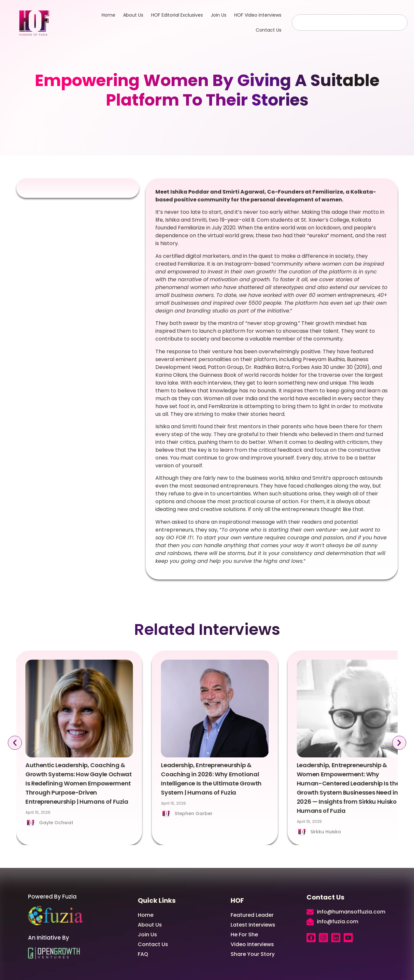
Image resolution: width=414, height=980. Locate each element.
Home (108, 15)
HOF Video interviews (258, 15)
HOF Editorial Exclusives (177, 15)
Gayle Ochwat (56, 823)
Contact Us (269, 30)
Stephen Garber (194, 813)
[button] (14, 743)
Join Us (219, 15)
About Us (133, 15)
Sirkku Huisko (326, 832)
